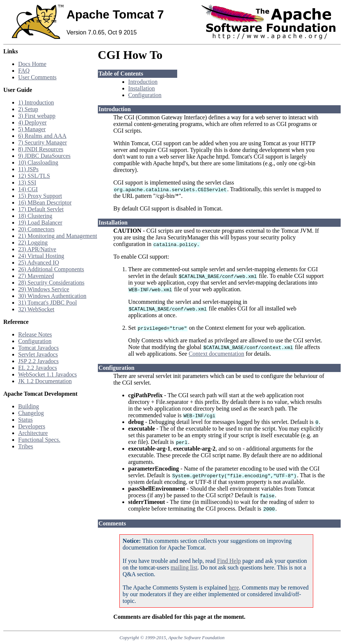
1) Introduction (36, 102)
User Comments (37, 77)
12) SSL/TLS (34, 176)
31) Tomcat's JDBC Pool (47, 303)
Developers (32, 426)
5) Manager (32, 129)
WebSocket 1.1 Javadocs (47, 374)
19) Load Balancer (40, 223)
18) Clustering (35, 216)
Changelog (31, 413)
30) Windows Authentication (52, 296)
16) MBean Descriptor (45, 203)
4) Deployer (32, 122)
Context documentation (216, 354)
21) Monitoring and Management (58, 236)
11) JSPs (28, 169)
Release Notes (35, 334)
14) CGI (28, 189)
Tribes (26, 446)
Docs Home (32, 64)
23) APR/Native (37, 249)
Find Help (229, 561)
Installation (142, 88)
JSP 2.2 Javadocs (38, 361)
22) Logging (33, 243)
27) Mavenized (36, 276)
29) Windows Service (44, 289)
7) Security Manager (43, 142)
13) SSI (27, 182)
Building (29, 406)
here (234, 587)
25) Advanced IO (39, 263)
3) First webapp (37, 116)
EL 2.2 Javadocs (38, 368)
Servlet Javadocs (38, 354)
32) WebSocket (36, 309)
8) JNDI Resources (41, 149)
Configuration (35, 341)
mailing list (184, 567)
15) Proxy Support (40, 196)
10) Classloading (38, 162)
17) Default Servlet (41, 209)
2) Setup (28, 109)
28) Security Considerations (51, 283)
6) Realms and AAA (42, 136)
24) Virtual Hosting (41, 256)
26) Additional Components (51, 269)
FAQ (24, 71)
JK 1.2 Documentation (45, 381)
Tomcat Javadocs (39, 348)
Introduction (143, 82)
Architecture (33, 433)
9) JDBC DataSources (44, 156)
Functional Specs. (39, 440)
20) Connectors (36, 229)
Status (25, 420)
